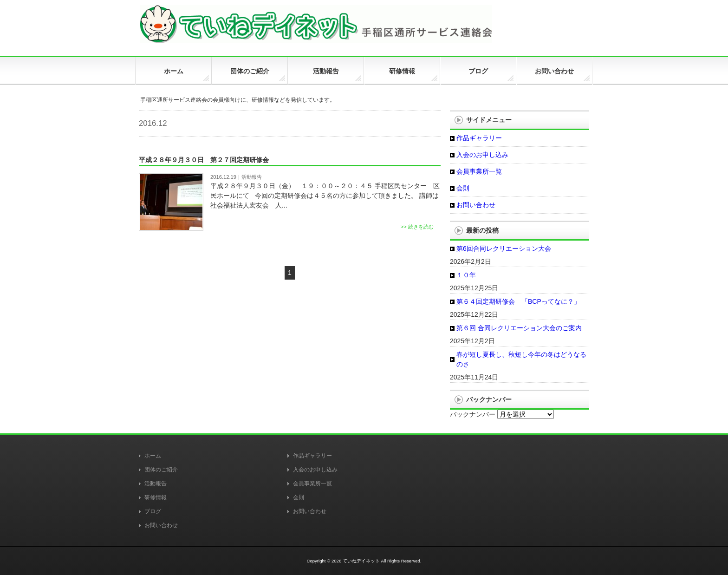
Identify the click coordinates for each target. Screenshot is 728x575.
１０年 (466, 275)
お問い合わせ (476, 205)
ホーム (153, 456)
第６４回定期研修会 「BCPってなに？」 (518, 301)
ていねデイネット (361, 561)
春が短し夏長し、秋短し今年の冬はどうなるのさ (521, 359)
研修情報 (156, 497)
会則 (463, 188)
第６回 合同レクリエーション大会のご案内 (519, 328)
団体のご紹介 (161, 470)
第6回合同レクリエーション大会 (504, 248)
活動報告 (252, 177)
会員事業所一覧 (479, 171)
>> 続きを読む (417, 227)
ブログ (153, 511)
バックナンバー (473, 414)
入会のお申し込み (482, 155)
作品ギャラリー (479, 138)
